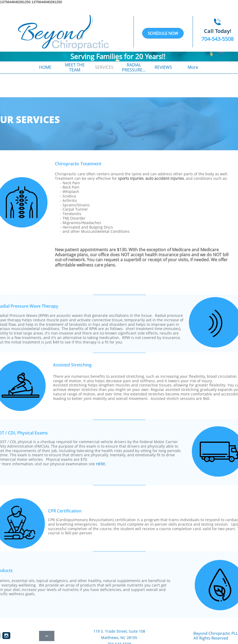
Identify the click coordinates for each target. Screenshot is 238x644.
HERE (101, 464)
